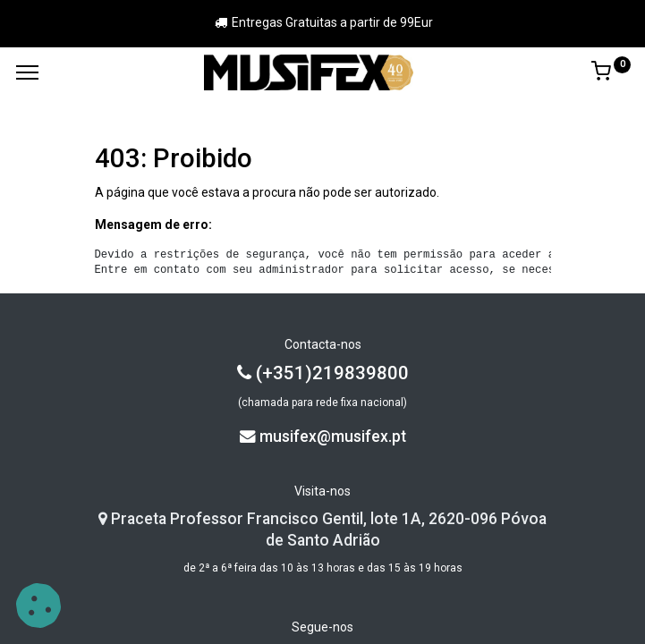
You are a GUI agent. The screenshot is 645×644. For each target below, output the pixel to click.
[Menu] (27, 72)
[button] (38, 606)
